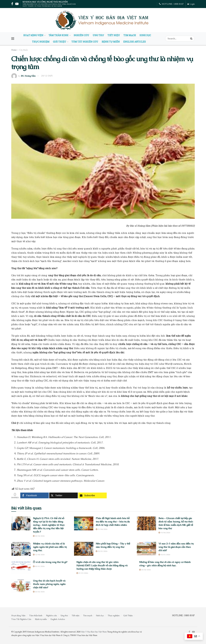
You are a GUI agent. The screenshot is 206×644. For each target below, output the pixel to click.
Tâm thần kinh (59, 35)
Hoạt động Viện (33, 35)
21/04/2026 (102, 529)
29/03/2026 (102, 551)
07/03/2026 (82, 573)
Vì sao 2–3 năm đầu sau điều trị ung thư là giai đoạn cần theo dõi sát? (176, 547)
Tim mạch (130, 35)
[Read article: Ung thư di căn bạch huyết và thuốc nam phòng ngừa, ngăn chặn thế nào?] (21, 586)
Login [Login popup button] (191, 4)
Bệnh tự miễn (111, 42)
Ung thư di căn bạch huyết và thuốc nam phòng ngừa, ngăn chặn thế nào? (49, 584)
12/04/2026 (39, 555)
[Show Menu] (13, 39)
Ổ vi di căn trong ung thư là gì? (50, 562)
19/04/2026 (164, 533)
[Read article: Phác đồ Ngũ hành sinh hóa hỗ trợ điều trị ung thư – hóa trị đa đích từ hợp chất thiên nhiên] (84, 523)
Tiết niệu (114, 35)
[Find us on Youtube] (193, 632)
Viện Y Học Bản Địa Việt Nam (94, 632)
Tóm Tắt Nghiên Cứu (85, 42)
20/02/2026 (39, 592)
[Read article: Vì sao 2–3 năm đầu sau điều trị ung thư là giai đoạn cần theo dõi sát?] (146, 549)
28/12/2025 (47, 76)
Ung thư (98, 35)
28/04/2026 (39, 536)
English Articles (135, 42)
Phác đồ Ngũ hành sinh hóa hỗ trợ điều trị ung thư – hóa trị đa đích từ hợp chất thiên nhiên (113, 522)
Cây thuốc (23, 50)
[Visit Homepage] (102, 20)
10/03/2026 (164, 555)
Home (14, 50)
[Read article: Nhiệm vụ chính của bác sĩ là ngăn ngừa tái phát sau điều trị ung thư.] (21, 549)
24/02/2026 (145, 570)
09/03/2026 (39, 566)
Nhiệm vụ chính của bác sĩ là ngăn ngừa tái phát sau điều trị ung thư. (50, 547)
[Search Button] (192, 39)
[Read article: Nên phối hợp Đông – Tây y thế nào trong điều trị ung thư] (84, 549)
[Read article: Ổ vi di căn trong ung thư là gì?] (21, 567)
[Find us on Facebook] (189, 632)
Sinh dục (145, 35)
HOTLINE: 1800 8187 (171, 4)
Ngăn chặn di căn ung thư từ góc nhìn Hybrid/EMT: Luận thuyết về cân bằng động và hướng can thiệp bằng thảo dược (102, 565)
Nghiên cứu (81, 35)
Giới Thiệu (60, 42)
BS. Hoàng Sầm (28, 76)
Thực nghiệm (41, 42)
